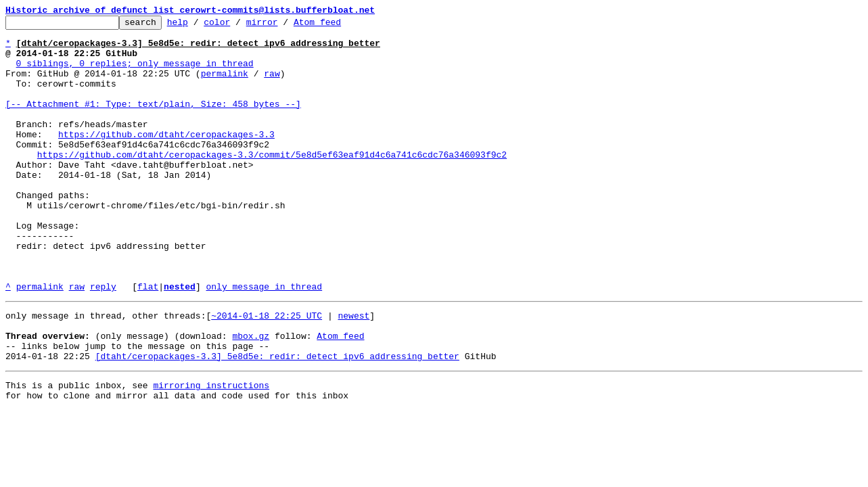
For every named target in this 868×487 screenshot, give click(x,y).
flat (148, 341)
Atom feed (338, 26)
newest (353, 372)
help (199, 26)
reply (103, 341)
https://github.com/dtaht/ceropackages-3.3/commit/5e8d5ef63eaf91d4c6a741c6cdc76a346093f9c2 (272, 183)
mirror (283, 26)
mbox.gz (251, 396)
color (238, 26)
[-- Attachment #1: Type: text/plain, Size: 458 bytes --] (153, 122)
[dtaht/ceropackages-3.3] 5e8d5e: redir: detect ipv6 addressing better (277, 421)
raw (272, 85)
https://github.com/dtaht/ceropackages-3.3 (166, 158)
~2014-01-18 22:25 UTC (267, 372)
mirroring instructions (211, 452)
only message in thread (264, 341)
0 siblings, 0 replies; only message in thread (135, 73)
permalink (225, 85)
